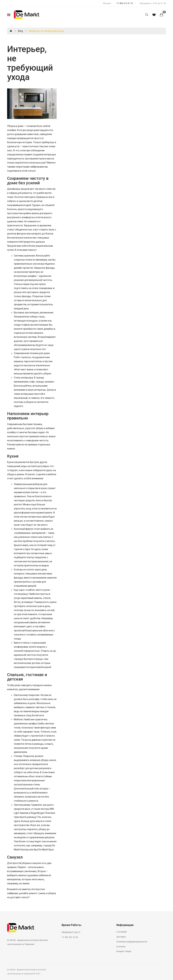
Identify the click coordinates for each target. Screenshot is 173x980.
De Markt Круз (46, 850)
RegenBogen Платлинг (43, 813)
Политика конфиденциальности (132, 942)
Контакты (121, 947)
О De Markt (122, 932)
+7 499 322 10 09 (70, 937)
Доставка (121, 937)
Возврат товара (124, 951)
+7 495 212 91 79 (125, 3)
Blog (20, 31)
